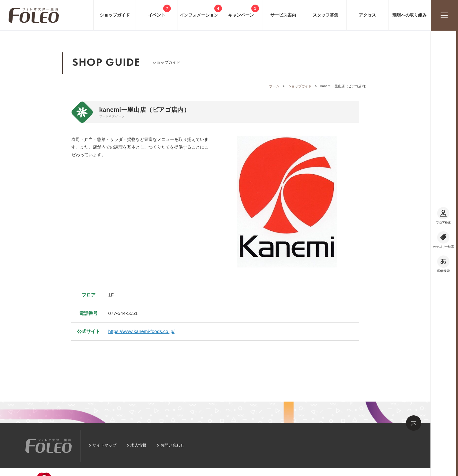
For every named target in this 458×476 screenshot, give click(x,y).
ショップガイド (300, 86)
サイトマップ (104, 445)
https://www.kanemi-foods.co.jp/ (141, 331)
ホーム (274, 86)
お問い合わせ (172, 445)
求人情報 (138, 445)
